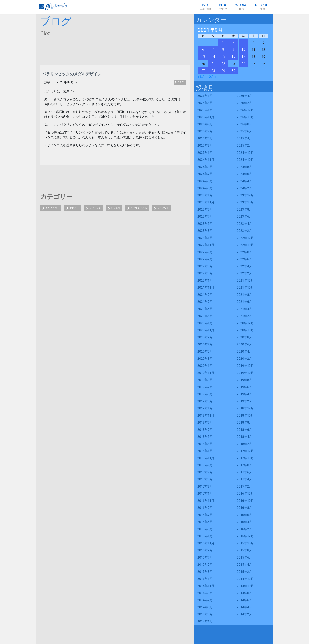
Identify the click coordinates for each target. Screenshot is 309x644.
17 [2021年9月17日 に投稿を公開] (243, 57)
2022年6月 (244, 259)
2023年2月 (244, 231)
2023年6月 (244, 217)
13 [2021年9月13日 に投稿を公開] (203, 57)
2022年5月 (205, 266)
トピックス (95, 208)
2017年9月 (205, 465)
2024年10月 (245, 160)
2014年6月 (244, 600)
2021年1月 (205, 323)
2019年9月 (205, 380)
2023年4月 (244, 224)
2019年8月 (244, 380)
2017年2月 (244, 486)
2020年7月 (205, 344)
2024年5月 (205, 181)
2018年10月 (245, 415)
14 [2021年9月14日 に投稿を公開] (213, 57)
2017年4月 (244, 479)
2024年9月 (205, 167)
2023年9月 (205, 209)
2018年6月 (244, 430)
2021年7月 (205, 302)
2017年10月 (245, 458)
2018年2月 (244, 444)
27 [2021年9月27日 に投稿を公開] (203, 71)
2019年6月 (244, 387)
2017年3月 (205, 486)
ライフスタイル (139, 208)
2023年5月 (205, 224)
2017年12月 (245, 451)
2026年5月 (205, 96)
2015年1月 (205, 579)
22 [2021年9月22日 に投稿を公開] (223, 64)
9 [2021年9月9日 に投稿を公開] (233, 49)
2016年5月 (205, 522)
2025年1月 (205, 153)
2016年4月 (244, 522)
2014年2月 (244, 614)
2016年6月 (244, 515)
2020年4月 (244, 351)
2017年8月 (244, 465)
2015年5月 (205, 565)
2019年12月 (245, 366)
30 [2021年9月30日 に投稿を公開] (233, 71)
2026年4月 (244, 96)
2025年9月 (205, 124)
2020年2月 (244, 359)
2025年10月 (245, 117)
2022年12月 (245, 238)
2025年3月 (205, 146)
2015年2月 (244, 572)
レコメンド (163, 208)
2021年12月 (245, 280)
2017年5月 (205, 479)
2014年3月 (205, 614)
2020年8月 (244, 337)
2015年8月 (244, 550)
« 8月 (201, 77)
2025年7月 (205, 131)
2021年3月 (205, 316)
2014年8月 (244, 593)
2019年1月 (205, 408)
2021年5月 (205, 309)
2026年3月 (205, 103)
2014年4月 (244, 607)
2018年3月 (205, 444)
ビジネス (115, 208)
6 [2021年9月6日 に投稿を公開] (203, 49)
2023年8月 (244, 209)
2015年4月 (244, 565)
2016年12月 (245, 494)
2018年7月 (205, 430)
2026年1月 (205, 110)
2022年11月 (206, 245)
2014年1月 (205, 621)
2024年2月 (244, 188)
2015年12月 (245, 536)
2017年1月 (205, 494)
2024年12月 (245, 153)
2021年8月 (244, 295)
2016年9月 (205, 508)
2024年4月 (244, 181)
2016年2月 (244, 529)
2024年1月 (205, 195)
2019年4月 (244, 394)
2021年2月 (244, 316)
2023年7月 (205, 217)
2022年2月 (244, 273)
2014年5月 (205, 607)
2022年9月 (205, 252)
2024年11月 (206, 160)
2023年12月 (245, 195)
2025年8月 (244, 124)
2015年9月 (205, 550)
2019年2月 (244, 401)
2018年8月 (244, 423)
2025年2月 (244, 146)
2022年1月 (205, 280)
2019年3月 (205, 401)
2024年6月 (244, 174)
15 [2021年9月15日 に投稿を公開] (223, 57)
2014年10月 (245, 586)
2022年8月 (244, 252)
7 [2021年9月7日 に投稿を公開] (213, 49)
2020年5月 (205, 351)
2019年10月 (245, 373)
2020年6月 (244, 344)
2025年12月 (245, 110)
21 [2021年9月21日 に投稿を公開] (213, 64)
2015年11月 (206, 543)
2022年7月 (205, 259)
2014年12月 (245, 579)
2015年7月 (205, 557)
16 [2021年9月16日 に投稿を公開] (233, 57)
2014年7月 (205, 600)
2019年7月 (205, 387)
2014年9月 (205, 593)
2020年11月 (206, 330)
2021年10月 (245, 288)
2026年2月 (244, 103)
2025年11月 (206, 117)
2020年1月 (205, 366)
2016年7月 (205, 515)
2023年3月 (205, 231)
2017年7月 (205, 472)
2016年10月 (245, 501)
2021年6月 (244, 302)
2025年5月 (205, 138)
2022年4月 (244, 266)
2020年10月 (245, 330)
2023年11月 (206, 202)
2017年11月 (206, 458)
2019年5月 (205, 394)
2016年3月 (205, 529)
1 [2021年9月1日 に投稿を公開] (223, 42)
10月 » (212, 77)
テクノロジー (52, 208)
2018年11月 (206, 415)
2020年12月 (245, 323)
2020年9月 (205, 337)
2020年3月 (205, 359)
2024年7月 (205, 174)
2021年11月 (206, 288)
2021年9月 (205, 295)
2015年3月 (205, 572)
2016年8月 (244, 508)
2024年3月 (205, 188)
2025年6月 (244, 131)
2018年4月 (244, 437)
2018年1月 (205, 451)
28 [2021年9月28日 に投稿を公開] (213, 71)
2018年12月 (245, 408)
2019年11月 (206, 373)
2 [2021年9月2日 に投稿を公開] (233, 42)
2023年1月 (205, 238)
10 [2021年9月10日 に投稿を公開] (243, 49)
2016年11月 (206, 501)
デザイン (181, 82)
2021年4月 (244, 309)
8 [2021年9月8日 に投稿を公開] (223, 49)
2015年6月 (244, 557)
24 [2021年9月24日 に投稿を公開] (243, 64)
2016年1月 (205, 536)
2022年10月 (245, 245)
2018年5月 (205, 437)
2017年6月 (244, 472)
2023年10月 (245, 202)
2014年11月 (206, 586)
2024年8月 (244, 167)
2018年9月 (205, 423)
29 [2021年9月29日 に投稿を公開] (223, 71)
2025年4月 (244, 138)
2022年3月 (205, 273)
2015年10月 (245, 543)
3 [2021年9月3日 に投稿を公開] (243, 42)
